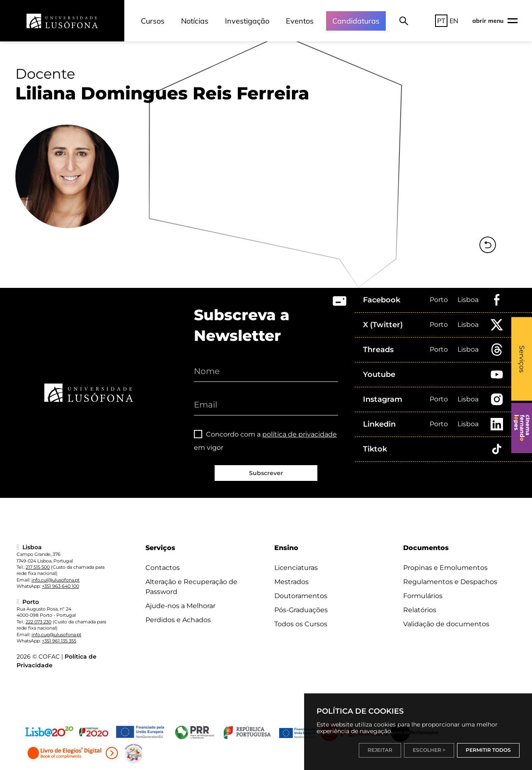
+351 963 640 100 (60, 586)
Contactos (163, 568)
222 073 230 (39, 622)
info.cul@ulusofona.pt (56, 580)
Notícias (195, 21)
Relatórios (420, 610)
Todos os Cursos (301, 624)
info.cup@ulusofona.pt (56, 635)
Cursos (153, 21)
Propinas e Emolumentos (445, 568)
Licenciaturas (296, 568)
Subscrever (266, 473)
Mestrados (291, 582)
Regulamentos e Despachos (450, 582)
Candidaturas (356, 21)
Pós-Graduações (301, 610)
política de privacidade (300, 434)
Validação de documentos (446, 624)
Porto (439, 300)
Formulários (423, 596)
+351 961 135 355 (59, 641)
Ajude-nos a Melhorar (180, 606)
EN (454, 21)
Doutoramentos (301, 596)
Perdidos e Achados (178, 620)
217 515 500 (38, 567)
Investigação (247, 21)
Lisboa (468, 300)
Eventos (300, 21)
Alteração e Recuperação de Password (191, 587)
